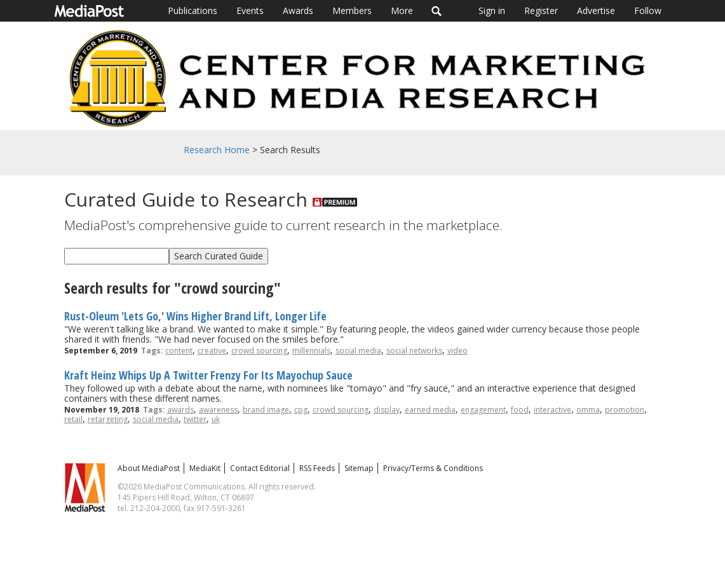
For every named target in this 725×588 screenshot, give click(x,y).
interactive (552, 410)
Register (541, 10)
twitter (195, 419)
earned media (430, 410)
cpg (301, 410)
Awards (298, 10)
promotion (625, 410)
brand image (266, 410)
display (387, 410)
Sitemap (359, 468)
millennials (311, 351)
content (179, 351)
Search (437, 11)
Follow (648, 10)
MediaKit (205, 468)
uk (216, 419)
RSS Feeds (317, 468)
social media (358, 351)
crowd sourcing (259, 351)
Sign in (492, 10)
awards (180, 410)
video (457, 351)
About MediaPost (149, 468)
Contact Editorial (260, 468)
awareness (218, 410)
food (520, 410)
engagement (483, 410)
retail (73, 419)
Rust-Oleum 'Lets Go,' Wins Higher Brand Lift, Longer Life (195, 316)
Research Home (217, 150)
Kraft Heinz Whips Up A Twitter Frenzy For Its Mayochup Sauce (208, 375)
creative (212, 351)
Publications (193, 10)
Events (250, 10)
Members (352, 10)
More (402, 10)
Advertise (596, 10)
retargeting (108, 419)
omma (588, 410)
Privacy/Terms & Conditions (433, 468)
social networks (414, 351)
